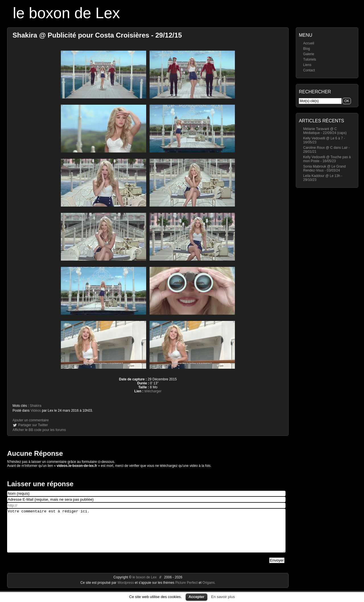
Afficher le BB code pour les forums (39, 430)
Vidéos (36, 411)
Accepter (197, 597)
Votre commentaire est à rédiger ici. (146, 535)
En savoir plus (223, 597)
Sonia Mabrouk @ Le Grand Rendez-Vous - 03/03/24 (324, 168)
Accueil (309, 43)
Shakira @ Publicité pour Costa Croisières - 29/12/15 (97, 35)
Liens (307, 65)
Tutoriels (310, 59)
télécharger (153, 391)
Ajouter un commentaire (31, 420)
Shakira (36, 406)
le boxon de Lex (66, 13)
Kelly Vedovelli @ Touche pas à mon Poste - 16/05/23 (327, 159)
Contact (309, 70)
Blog (307, 49)
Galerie (309, 54)
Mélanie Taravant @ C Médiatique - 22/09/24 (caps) (325, 131)
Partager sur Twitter (33, 425)
